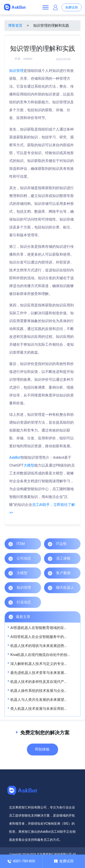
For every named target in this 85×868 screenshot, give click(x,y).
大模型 (29, 465)
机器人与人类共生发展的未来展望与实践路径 (46, 700)
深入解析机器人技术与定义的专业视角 (41, 664)
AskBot (28, 59)
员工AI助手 (41, 505)
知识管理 (16, 71)
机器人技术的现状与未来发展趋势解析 (41, 646)
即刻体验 (42, 749)
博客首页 (15, 25)
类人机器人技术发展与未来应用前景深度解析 (46, 709)
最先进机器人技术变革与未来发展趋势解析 (44, 673)
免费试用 (72, 8)
